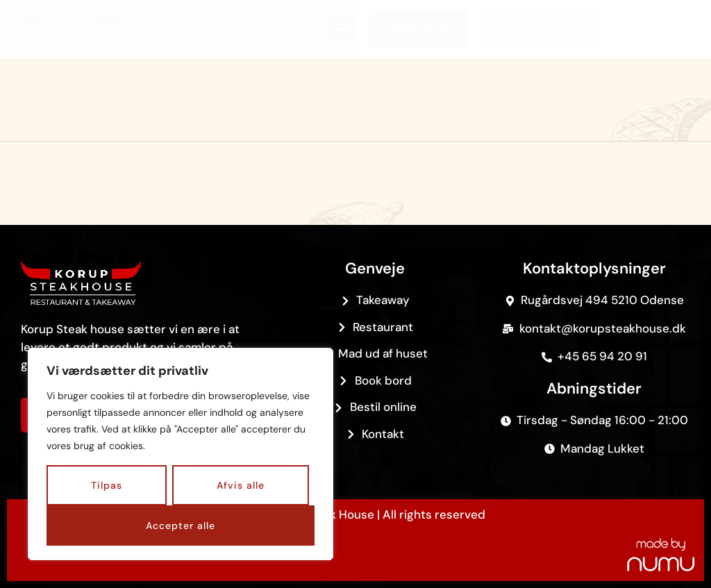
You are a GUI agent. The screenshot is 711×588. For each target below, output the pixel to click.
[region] (181, 454)
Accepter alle (181, 526)
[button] (342, 28)
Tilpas (107, 485)
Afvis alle (241, 485)
